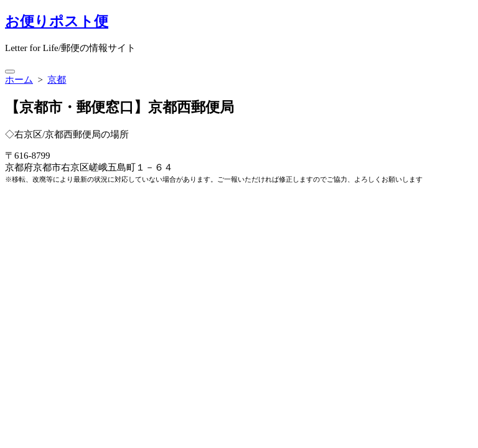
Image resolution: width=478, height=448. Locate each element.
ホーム (19, 80)
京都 (57, 80)
